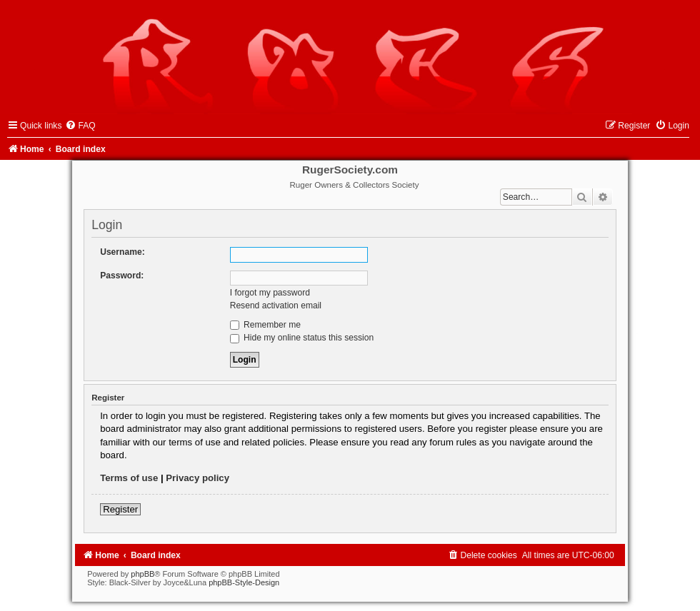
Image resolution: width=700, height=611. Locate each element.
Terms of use (129, 478)
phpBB (142, 574)
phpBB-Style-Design (244, 582)
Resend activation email (276, 305)
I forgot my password (270, 293)
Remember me (265, 325)
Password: (122, 276)
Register (120, 509)
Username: (122, 252)
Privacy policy (197, 478)
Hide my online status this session (302, 338)
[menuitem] (80, 126)
